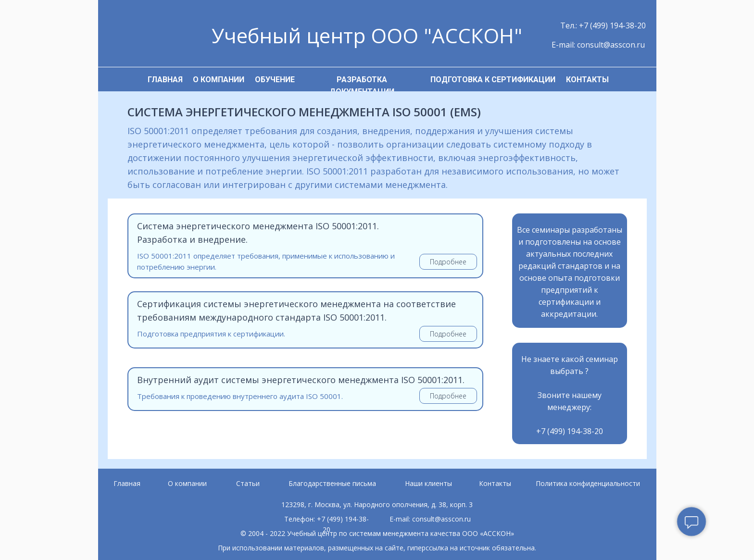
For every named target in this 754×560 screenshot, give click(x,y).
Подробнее (448, 262)
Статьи (248, 483)
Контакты (495, 483)
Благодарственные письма (332, 483)
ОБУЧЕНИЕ (275, 80)
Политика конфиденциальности (588, 483)
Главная (127, 483)
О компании (187, 483)
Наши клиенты (428, 483)
